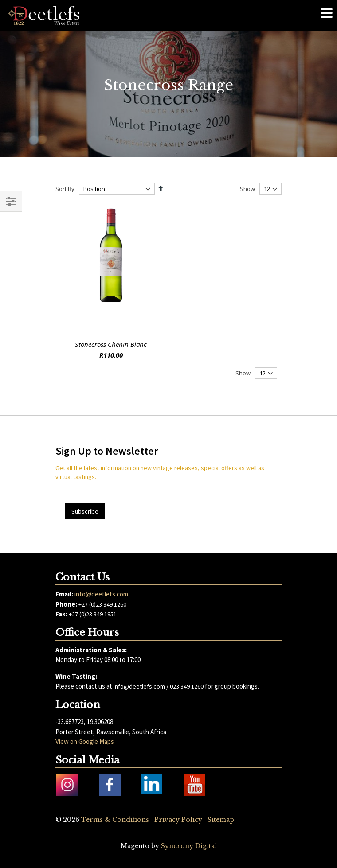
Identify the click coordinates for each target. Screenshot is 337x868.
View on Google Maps (85, 741)
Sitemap (221, 820)
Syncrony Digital (189, 846)
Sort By (65, 189)
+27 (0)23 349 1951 (93, 614)
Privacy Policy (178, 820)
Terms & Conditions (115, 820)
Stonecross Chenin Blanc (111, 344)
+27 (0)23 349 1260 (102, 604)
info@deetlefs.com (101, 594)
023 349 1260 (187, 686)
